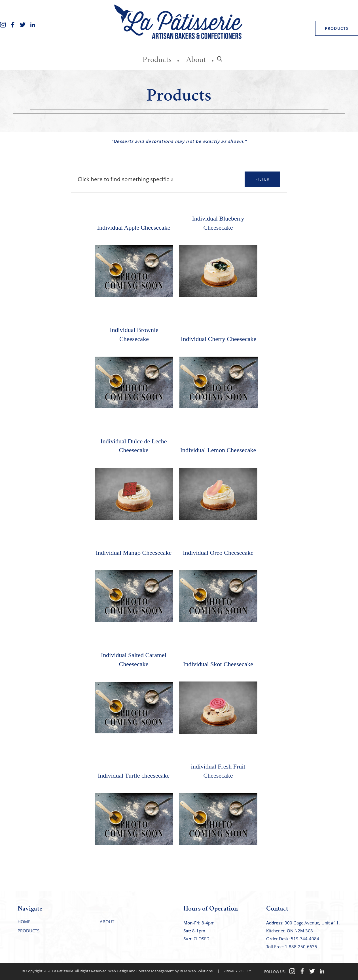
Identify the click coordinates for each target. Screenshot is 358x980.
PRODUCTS (337, 28)
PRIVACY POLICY (237, 971)
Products (157, 61)
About (196, 61)
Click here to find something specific (124, 179)
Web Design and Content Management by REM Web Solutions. (161, 971)
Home (24, 922)
